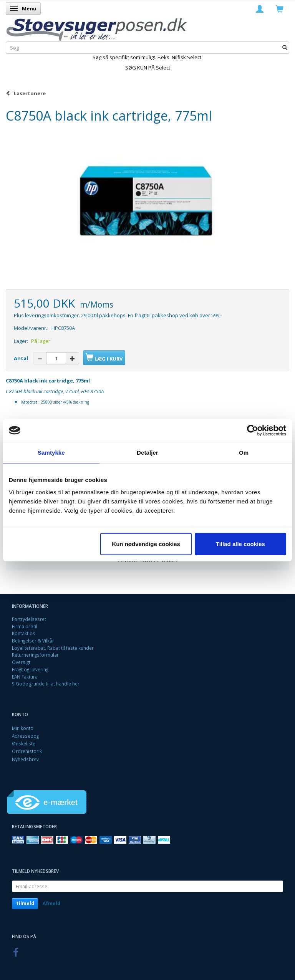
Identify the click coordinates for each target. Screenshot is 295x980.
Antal (22, 358)
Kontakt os (24, 633)
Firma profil (25, 626)
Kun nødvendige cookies (146, 544)
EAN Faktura (25, 677)
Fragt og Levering (30, 669)
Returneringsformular (35, 655)
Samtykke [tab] (51, 453)
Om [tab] (244, 453)
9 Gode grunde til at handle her (46, 684)
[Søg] (285, 47)
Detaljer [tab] (147, 453)
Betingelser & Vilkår (33, 641)
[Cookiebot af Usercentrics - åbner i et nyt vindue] (253, 430)
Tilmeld (25, 903)
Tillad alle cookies (240, 544)
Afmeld (51, 903)
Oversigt (21, 662)
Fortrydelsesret (29, 619)
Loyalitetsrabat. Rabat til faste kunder (53, 648)
